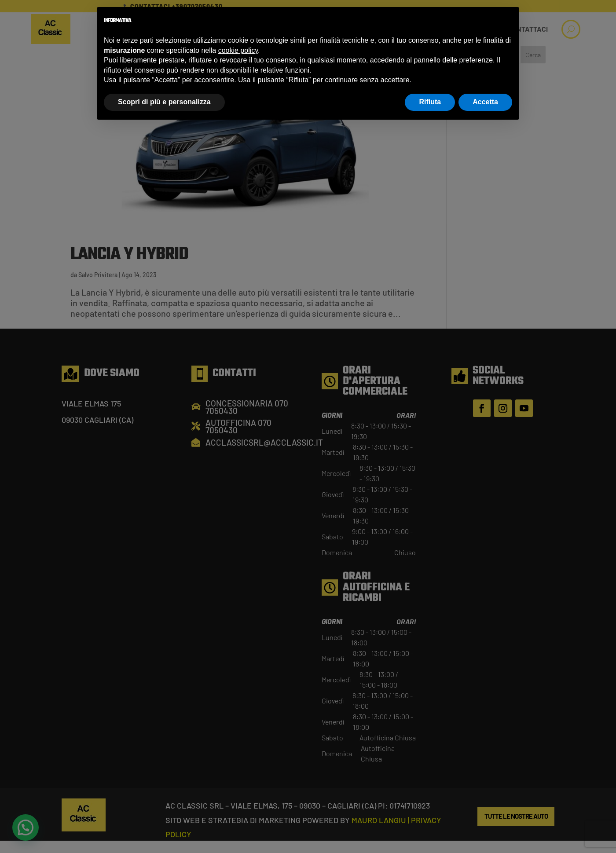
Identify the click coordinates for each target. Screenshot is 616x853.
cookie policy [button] (238, 50)
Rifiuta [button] (430, 102)
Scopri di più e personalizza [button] (164, 102)
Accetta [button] (485, 102)
